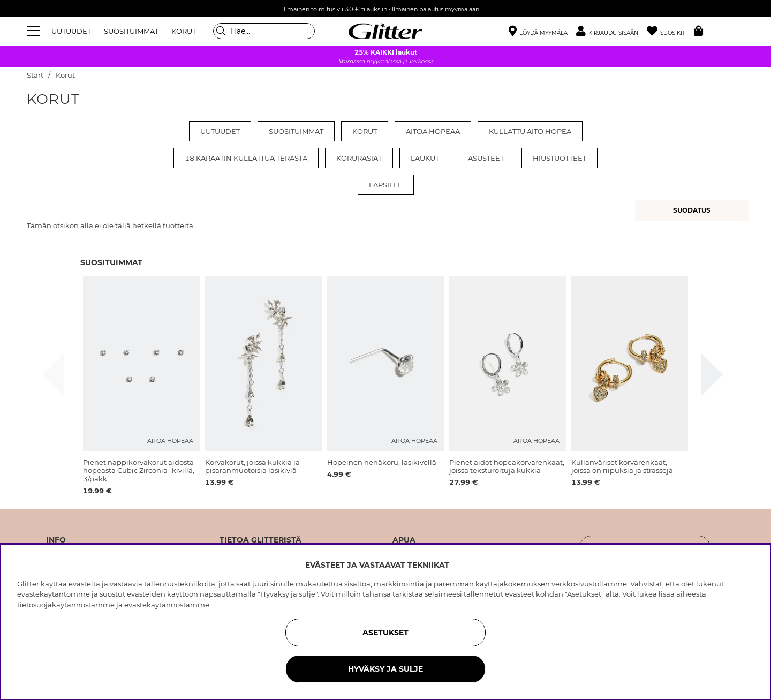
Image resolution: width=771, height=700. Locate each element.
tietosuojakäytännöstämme (66, 605)
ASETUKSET (385, 633)
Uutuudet (220, 131)
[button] (611, 31)
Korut (65, 75)
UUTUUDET (71, 31)
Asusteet (486, 158)
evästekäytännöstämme (167, 605)
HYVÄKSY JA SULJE (385, 669)
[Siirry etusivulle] (385, 31)
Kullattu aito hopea (530, 131)
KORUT (184, 31)
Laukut (425, 158)
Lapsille (386, 185)
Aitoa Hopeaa (433, 131)
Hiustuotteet (560, 158)
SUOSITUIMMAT (131, 31)
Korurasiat (359, 158)
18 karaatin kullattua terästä (246, 158)
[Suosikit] (670, 31)
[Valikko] (35, 31)
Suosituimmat (296, 131)
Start (35, 75)
